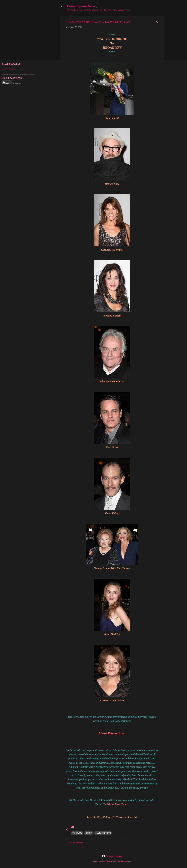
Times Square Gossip (83, 6)
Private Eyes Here (116, 804)
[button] (157, 22)
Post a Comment (76, 843)
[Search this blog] (19, 69)
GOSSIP (89, 833)
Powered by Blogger (112, 856)
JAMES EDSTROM (103, 833)
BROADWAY (77, 833)
